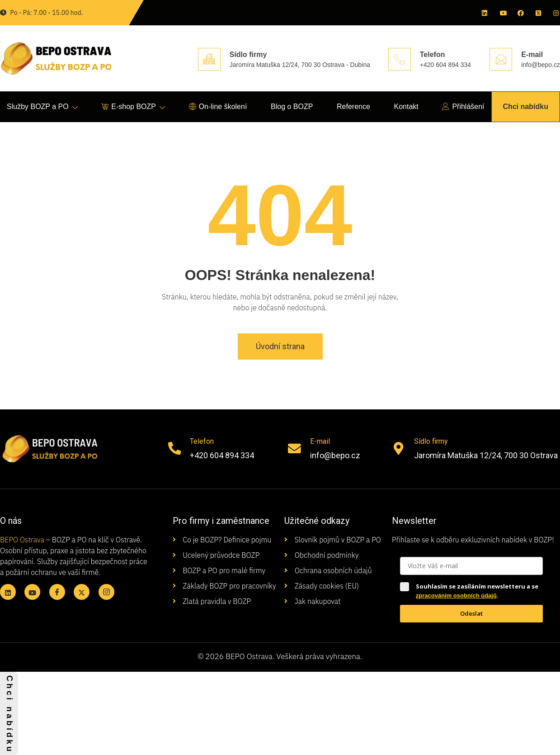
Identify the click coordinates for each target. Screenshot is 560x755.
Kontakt (406, 107)
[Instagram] (555, 13)
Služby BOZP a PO (42, 107)
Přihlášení (463, 107)
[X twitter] (538, 13)
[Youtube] (502, 13)
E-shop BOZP (133, 107)
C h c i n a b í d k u (9, 713)
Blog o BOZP (292, 107)
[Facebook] (520, 13)
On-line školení (218, 107)
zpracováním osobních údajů (456, 596)
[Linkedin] (484, 13)
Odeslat (471, 613)
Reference (353, 107)
